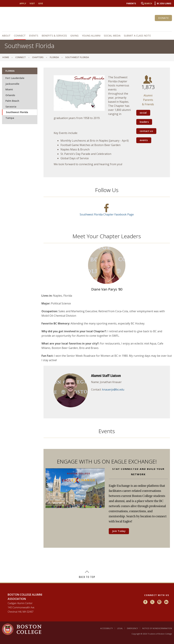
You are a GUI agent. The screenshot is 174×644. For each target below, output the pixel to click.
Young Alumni (91, 36)
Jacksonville (12, 84)
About (6, 36)
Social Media (112, 36)
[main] (87, 323)
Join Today (119, 531)
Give (41, 4)
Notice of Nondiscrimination (157, 628)
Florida (54, 57)
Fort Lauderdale (15, 78)
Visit (32, 4)
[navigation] (87, 36)
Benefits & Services (54, 36)
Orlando (10, 95)
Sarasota (11, 107)
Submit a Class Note (137, 36)
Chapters (38, 57)
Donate (163, 18)
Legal (120, 628)
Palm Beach (12, 101)
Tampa (10, 118)
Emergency (133, 628)
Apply (23, 4)
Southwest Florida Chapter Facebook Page (107, 214)
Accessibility (107, 628)
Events (34, 36)
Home (6, 57)
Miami (9, 89)
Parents (131, 4)
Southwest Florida (17, 112)
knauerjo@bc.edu (113, 389)
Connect (20, 36)
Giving (74, 36)
